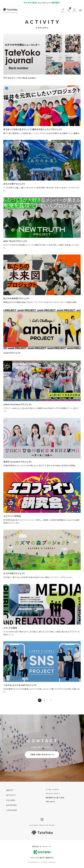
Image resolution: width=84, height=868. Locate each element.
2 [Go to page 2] (44, 700)
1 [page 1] (40, 700)
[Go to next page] (51, 700)
